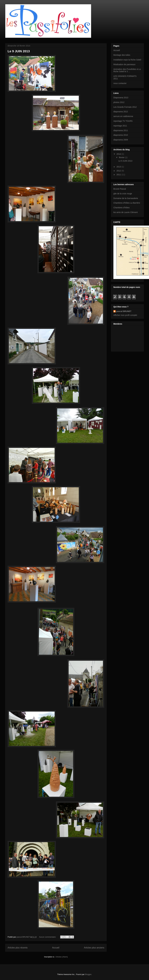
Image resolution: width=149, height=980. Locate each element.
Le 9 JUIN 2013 (19, 51)
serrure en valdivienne (123, 116)
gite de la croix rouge (123, 194)
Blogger (88, 974)
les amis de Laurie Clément (126, 212)
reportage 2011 (120, 126)
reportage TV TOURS (123, 121)
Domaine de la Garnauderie (126, 198)
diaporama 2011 (121, 130)
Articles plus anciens (94, 948)
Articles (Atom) (62, 957)
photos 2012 (119, 102)
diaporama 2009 (121, 140)
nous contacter (120, 83)
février (122, 157)
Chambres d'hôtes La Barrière (127, 203)
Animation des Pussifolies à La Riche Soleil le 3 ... (127, 70)
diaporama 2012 (121, 112)
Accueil (56, 948)
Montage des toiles (122, 55)
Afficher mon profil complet (125, 315)
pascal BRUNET (124, 311)
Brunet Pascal (120, 189)
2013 (119, 167)
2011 (119, 175)
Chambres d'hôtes (121, 208)
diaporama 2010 (121, 135)
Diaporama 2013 (121, 98)
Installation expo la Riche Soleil (127, 60)
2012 (119, 171)
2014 (119, 154)
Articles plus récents (18, 948)
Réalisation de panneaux (124, 64)
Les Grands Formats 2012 (125, 107)
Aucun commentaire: (48, 937)
